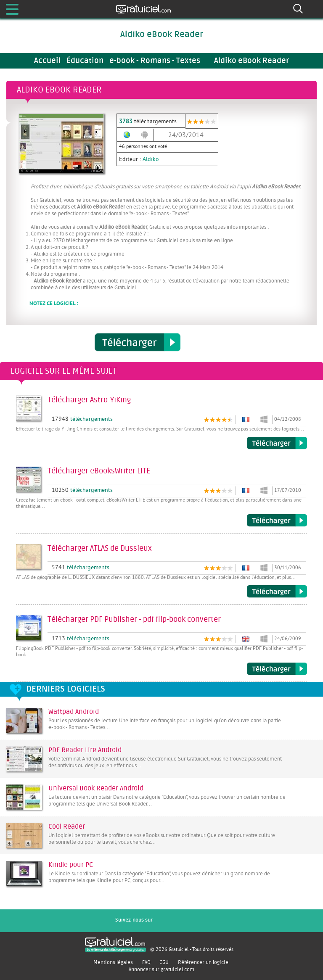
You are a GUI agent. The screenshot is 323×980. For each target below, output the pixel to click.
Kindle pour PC (71, 865)
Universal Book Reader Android (96, 788)
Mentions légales (113, 962)
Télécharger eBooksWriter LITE (277, 520)
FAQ (146, 962)
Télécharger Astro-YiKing (277, 443)
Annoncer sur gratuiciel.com (161, 969)
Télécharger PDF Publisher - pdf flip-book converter (277, 669)
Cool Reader (67, 827)
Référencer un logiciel (204, 962)
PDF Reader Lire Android (85, 750)
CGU (164, 962)
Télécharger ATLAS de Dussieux (277, 592)
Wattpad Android (74, 712)
